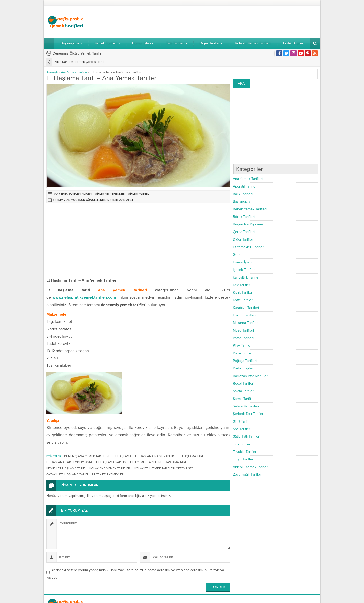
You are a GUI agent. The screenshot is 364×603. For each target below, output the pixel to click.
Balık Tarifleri (243, 194)
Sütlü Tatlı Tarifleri (246, 437)
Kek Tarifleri (242, 285)
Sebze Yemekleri (246, 406)
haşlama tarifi (177, 462)
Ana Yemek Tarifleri (74, 72)
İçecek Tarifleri (244, 270)
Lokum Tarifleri (244, 315)
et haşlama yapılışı (111, 462)
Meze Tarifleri (243, 330)
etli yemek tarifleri (146, 462)
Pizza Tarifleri (243, 353)
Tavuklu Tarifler (245, 452)
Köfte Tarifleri (243, 300)
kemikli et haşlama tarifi (66, 468)
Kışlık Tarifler (243, 293)
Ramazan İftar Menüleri (251, 376)
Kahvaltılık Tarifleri (247, 277)
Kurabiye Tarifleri (246, 308)
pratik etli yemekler (108, 474)
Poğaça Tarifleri (245, 361)
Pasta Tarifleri (243, 338)
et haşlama (122, 456)
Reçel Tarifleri (243, 384)
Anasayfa (52, 72)
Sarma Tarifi (242, 399)
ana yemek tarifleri (122, 290)
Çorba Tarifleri (244, 232)
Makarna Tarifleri (246, 323)
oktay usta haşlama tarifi (67, 474)
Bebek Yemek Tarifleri (250, 209)
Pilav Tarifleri (243, 346)
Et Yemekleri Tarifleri (122, 194)
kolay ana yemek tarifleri (110, 468)
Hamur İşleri (242, 262)
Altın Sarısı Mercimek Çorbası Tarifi (79, 62)
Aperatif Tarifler (245, 186)
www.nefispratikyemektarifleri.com (84, 297)
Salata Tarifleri (244, 391)
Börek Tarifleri (244, 217)
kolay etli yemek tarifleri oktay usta (164, 468)
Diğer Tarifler (94, 194)
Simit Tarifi (241, 421)
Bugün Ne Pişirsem (248, 224)
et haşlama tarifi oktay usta (69, 462)
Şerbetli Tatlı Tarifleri (248, 414)
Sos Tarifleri (242, 429)
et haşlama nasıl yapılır (155, 456)
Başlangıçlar (242, 202)
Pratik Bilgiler (243, 368)
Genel (145, 194)
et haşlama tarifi (192, 456)
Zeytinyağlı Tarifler (247, 474)
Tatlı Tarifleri (242, 444)
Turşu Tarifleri (243, 459)
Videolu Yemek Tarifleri (251, 467)
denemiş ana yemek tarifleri (87, 456)
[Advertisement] (226, 22)
